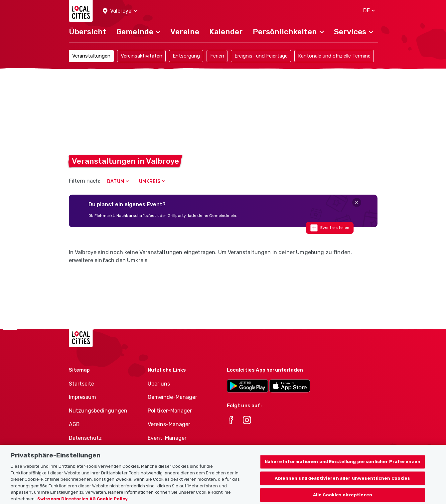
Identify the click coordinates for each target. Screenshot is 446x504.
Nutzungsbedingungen (98, 411)
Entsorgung (186, 56)
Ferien (217, 56)
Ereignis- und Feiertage (261, 56)
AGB (74, 424)
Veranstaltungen (91, 56)
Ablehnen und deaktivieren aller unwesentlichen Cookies (342, 487)
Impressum (82, 397)
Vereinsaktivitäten (142, 56)
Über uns (159, 384)
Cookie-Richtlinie (90, 452)
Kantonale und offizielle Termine (334, 56)
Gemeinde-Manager (172, 397)
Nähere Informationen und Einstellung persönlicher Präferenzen (343, 471)
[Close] (357, 202)
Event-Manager (167, 438)
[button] (120, 11)
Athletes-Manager (171, 452)
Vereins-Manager (169, 424)
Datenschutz (85, 438)
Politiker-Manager (170, 411)
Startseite (81, 384)
